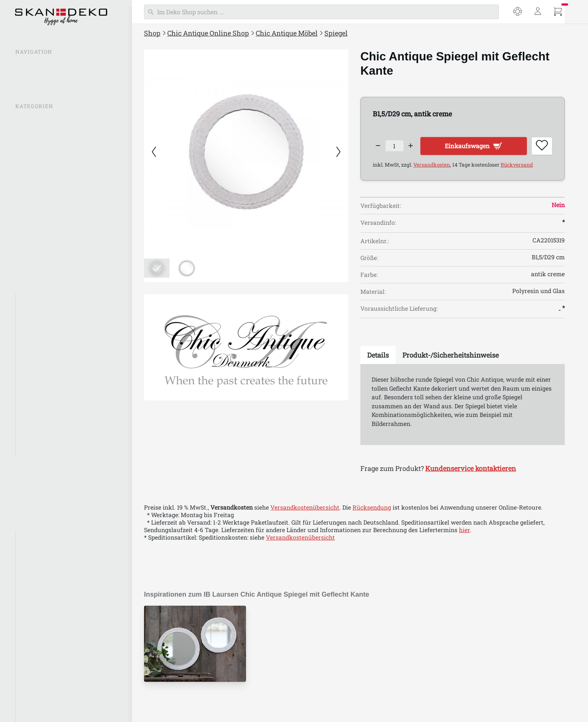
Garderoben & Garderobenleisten (65, 390)
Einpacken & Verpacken (50, 477)
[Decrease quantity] (378, 147)
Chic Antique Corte (47, 656)
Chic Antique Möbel (287, 33)
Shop (152, 33)
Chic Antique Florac (48, 701)
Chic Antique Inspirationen (54, 135)
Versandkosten (432, 167)
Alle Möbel (35, 301)
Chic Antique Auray (48, 597)
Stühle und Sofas (44, 331)
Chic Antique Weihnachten (54, 492)
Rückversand (517, 167)
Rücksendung (372, 510)
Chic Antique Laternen (48, 180)
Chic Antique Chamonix (54, 627)
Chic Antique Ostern (45, 506)
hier (464, 532)
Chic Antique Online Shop (208, 33)
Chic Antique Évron (48, 671)
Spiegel (30, 361)
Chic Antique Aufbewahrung (57, 255)
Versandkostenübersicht (305, 510)
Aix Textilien (38, 537)
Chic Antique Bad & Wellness (57, 462)
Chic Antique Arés (46, 582)
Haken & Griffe (41, 420)
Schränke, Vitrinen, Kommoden (64, 346)
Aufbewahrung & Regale (54, 405)
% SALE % (30, 120)
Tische (29, 316)
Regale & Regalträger (49, 375)
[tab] (378, 358)
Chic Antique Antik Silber (56, 552)
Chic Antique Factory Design (60, 686)
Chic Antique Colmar (49, 642)
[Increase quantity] (416, 147)
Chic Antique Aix (44, 567)
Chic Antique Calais (48, 612)
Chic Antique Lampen (47, 195)
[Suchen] (321, 12)
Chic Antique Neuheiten (50, 150)
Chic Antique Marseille (52, 435)
